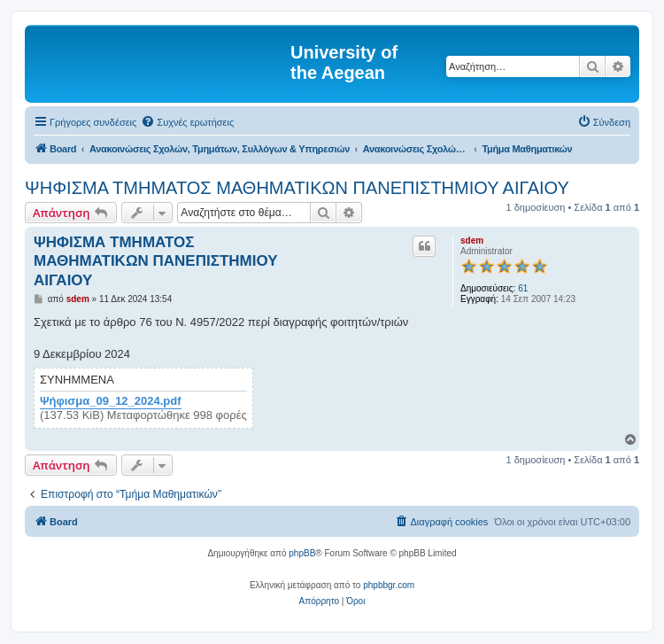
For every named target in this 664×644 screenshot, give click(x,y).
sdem (472, 241)
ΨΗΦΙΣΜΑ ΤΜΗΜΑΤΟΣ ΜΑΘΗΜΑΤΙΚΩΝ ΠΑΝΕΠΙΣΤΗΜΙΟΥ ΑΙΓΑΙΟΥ (297, 188)
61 (523, 288)
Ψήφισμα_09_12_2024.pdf (111, 401)
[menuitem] (187, 122)
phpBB (302, 553)
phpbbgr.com (389, 585)
